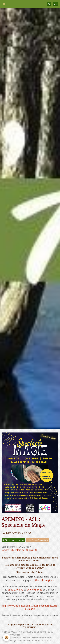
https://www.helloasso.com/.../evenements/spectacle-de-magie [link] (30, 607)
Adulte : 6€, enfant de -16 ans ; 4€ (20, 550)
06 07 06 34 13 (35, 590)
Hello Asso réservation (37, 540)
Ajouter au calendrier (13, 540)
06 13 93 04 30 (15, 590)
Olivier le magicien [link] (45, 580)
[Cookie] (6, 638)
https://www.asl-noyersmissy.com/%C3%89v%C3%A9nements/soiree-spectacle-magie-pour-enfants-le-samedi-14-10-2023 (27, 638)
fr (54, 4)
